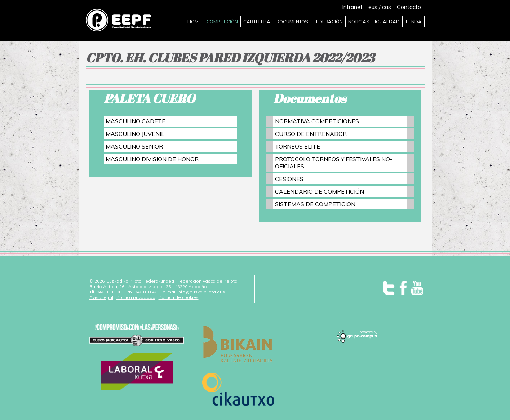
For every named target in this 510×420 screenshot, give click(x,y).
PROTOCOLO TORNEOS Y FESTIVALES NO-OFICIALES (334, 163)
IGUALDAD (387, 22)
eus (373, 7)
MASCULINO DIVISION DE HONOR (152, 159)
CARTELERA (257, 22)
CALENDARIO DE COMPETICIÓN (320, 191)
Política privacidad (136, 297)
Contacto (409, 7)
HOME (194, 22)
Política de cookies (179, 297)
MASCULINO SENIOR (134, 146)
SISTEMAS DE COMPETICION (315, 204)
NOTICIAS (359, 22)
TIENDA (413, 22)
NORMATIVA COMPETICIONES (317, 121)
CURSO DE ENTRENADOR (311, 134)
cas (387, 7)
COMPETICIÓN (222, 22)
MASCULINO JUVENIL (135, 134)
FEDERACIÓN (328, 22)
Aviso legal (101, 297)
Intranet (352, 7)
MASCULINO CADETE (136, 121)
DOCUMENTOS (292, 22)
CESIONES (289, 179)
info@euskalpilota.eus (201, 292)
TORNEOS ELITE (298, 146)
